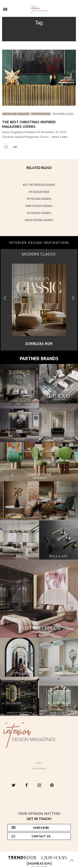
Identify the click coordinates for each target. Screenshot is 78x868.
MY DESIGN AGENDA (39, 199)
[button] (73, 298)
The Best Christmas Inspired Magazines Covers (29, 124)
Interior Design (41, 114)
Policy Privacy (39, 769)
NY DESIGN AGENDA (39, 213)
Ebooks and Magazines (16, 114)
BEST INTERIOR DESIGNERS (39, 185)
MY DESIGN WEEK (39, 192)
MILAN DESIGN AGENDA (39, 220)
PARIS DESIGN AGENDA (39, 206)
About (39, 763)
